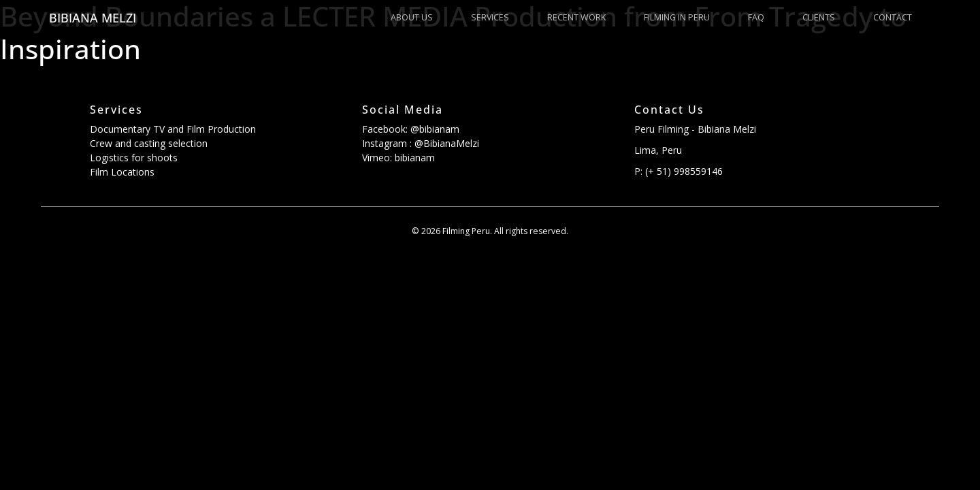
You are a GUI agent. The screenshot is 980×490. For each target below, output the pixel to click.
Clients (819, 17)
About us (412, 17)
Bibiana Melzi (93, 18)
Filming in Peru (677, 17)
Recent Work (576, 17)
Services (490, 17)
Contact (893, 17)
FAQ (756, 17)
